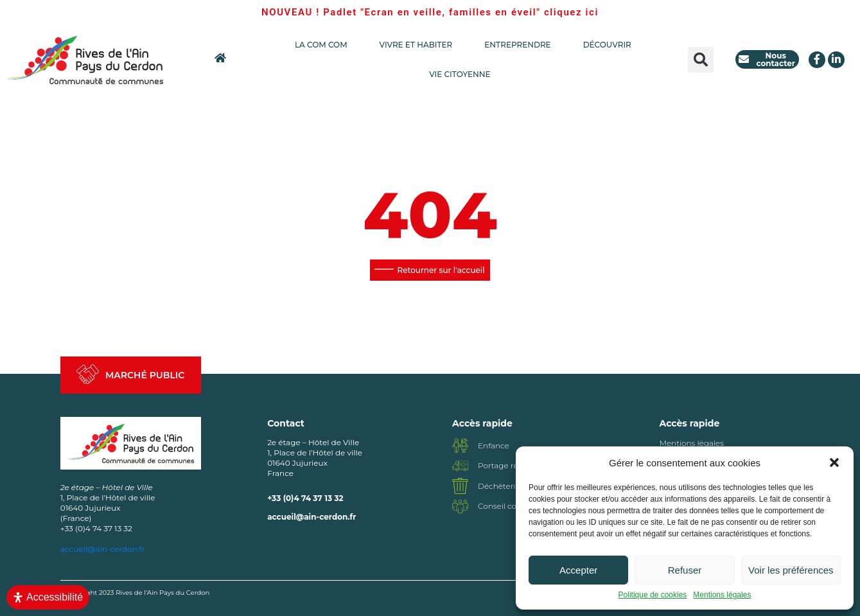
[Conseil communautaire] (460, 506)
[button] (834, 462)
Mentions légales (722, 595)
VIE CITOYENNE (463, 75)
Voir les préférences (791, 570)
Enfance (494, 445)
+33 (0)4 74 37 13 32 (305, 498)
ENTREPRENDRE (521, 45)
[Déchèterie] (460, 486)
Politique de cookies (653, 595)
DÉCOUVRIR (607, 45)
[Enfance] (460, 445)
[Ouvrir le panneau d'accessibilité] (48, 597)
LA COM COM (324, 45)
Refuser (685, 570)
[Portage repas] (460, 466)
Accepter (578, 570)
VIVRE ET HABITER (419, 45)
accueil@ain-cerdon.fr (312, 517)
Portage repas (505, 465)
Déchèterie (499, 486)
